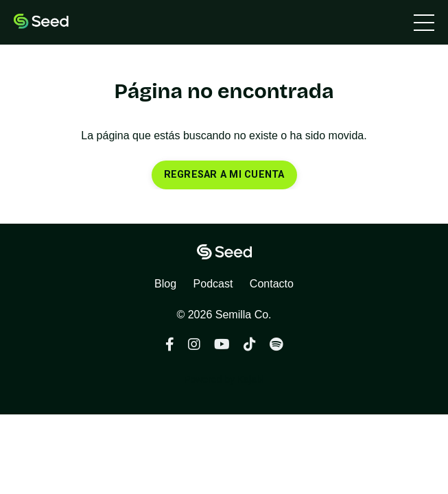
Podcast (213, 284)
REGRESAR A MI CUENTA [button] (224, 175)
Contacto (272, 284)
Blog (165, 284)
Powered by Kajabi (224, 379)
